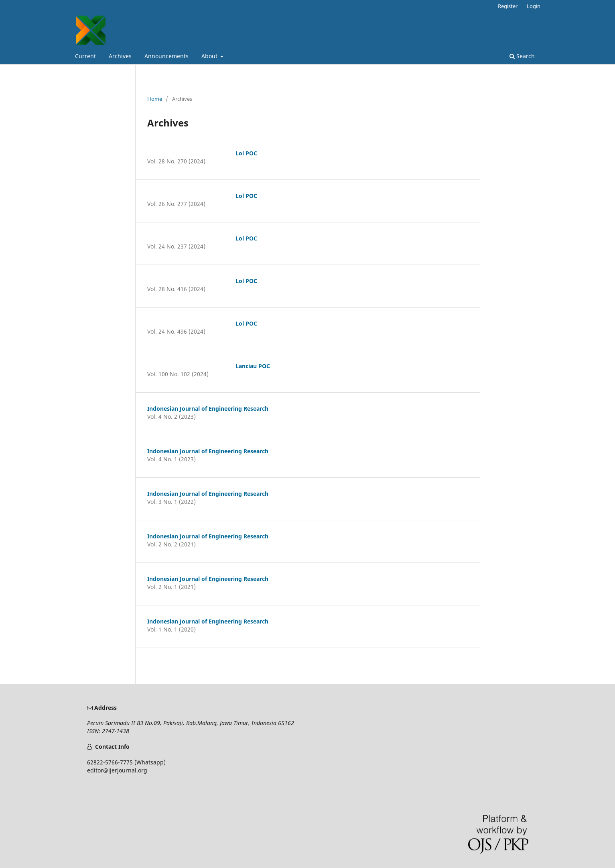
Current (85, 56)
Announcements (166, 56)
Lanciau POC (253, 366)
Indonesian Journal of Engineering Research (208, 409)
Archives (120, 56)
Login (534, 6)
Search (522, 56)
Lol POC (246, 153)
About (210, 56)
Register (508, 6)
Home (155, 99)
